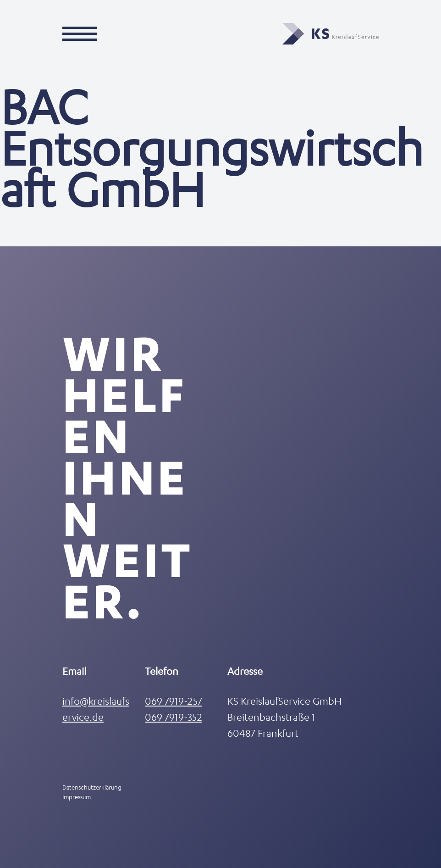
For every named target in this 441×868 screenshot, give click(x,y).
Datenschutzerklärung (92, 787)
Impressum (77, 797)
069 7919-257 (174, 701)
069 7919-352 (174, 717)
